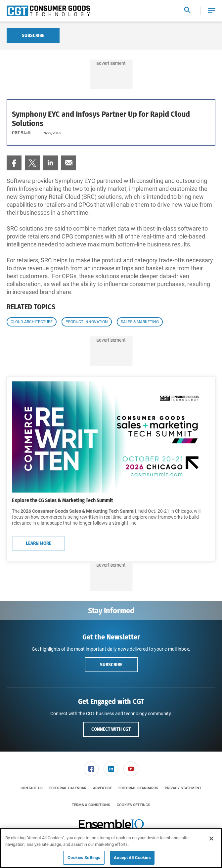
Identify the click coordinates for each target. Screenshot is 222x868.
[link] (14, 163)
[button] (212, 11)
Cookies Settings (133, 805)
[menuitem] (14, 163)
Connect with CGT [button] (111, 729)
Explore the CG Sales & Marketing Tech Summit (63, 500)
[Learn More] (111, 437)
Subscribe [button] (111, 665)
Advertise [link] (102, 788)
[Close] (211, 839)
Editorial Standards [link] (138, 788)
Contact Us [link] (32, 788)
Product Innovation (87, 322)
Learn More (39, 543)
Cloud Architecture (32, 322)
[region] (111, 848)
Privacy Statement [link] (183, 788)
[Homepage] (48, 11)
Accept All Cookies (132, 858)
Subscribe (33, 35)
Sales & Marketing (140, 322)
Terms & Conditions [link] (91, 805)
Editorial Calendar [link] (68, 788)
